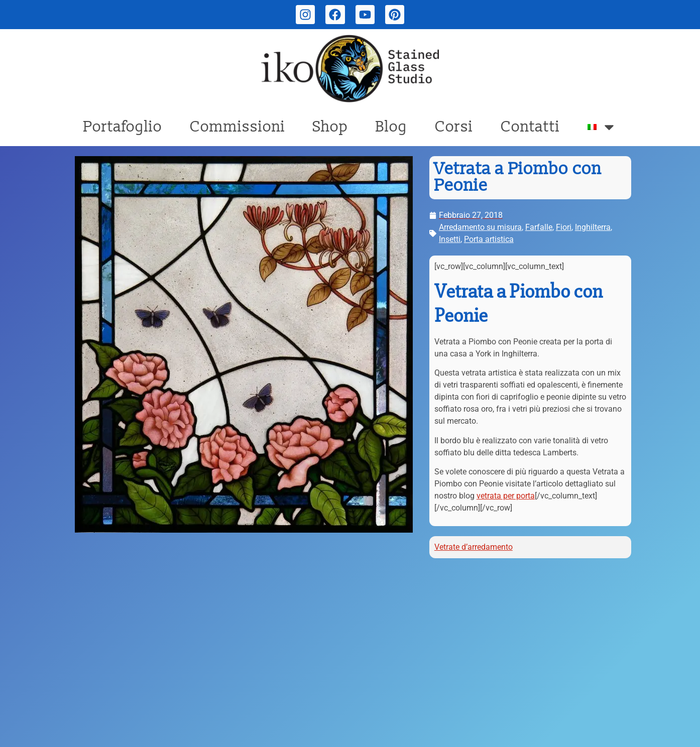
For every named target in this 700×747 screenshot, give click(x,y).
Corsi (454, 127)
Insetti (450, 239)
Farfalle (539, 227)
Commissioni (238, 127)
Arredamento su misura (480, 227)
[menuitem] (602, 127)
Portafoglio (123, 127)
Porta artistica (489, 239)
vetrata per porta (506, 496)
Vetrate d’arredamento (474, 547)
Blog (391, 127)
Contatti (530, 127)
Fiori (564, 227)
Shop (330, 127)
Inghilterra (593, 227)
